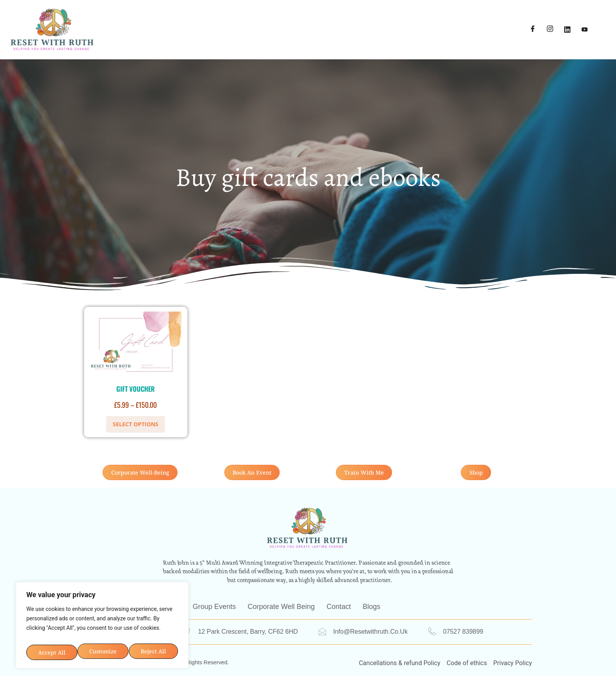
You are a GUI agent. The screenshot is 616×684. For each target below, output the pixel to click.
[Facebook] (533, 29)
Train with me (464, 24)
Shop (322, 35)
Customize (63, 625)
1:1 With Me (170, 24)
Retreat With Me (308, 24)
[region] (102, 612)
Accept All (102, 648)
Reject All (139, 625)
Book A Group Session (236, 24)
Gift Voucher (136, 389)
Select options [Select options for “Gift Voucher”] (136, 424)
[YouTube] (585, 29)
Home (129, 24)
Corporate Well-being (267, 35)
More (355, 35)
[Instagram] (550, 29)
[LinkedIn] (567, 29)
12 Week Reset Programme (388, 24)
